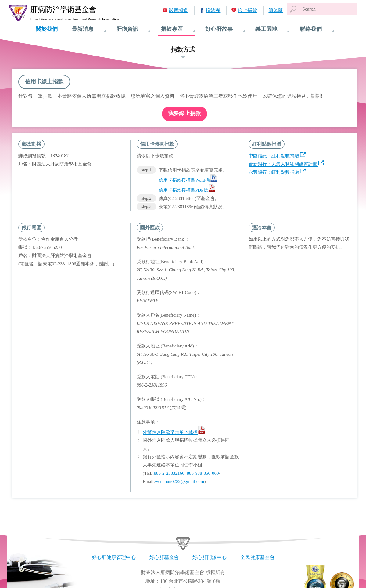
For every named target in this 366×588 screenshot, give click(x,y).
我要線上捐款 (185, 113)
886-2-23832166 (169, 473)
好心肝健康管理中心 (114, 557)
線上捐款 (247, 10)
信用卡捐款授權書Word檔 (184, 180)
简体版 (276, 10)
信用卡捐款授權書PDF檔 (183, 190)
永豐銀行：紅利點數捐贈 (274, 172)
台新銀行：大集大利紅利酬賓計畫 (283, 164)
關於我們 (47, 29)
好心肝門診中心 (210, 557)
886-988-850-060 (203, 473)
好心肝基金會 (164, 557)
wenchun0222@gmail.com (180, 481)
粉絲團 (213, 10)
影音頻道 (178, 10)
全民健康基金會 (257, 557)
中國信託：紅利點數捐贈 (274, 156)
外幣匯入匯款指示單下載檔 (170, 432)
